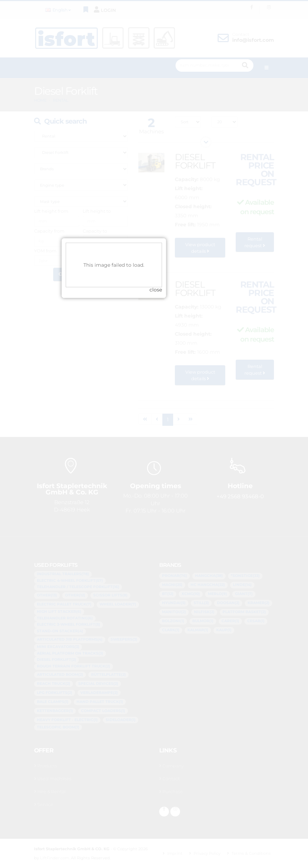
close (196, 448)
